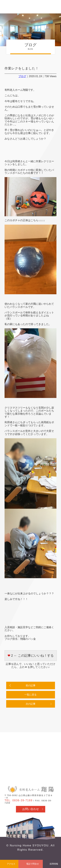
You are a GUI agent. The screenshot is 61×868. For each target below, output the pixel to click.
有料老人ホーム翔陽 (30, 790)
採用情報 (54, 864)
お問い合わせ (31, 809)
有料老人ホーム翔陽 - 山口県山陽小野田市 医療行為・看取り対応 (14, 7)
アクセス (11, 864)
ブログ (22, 76)
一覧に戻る (30, 695)
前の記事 (31, 685)
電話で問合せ (33, 864)
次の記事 (31, 704)
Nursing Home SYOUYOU (29, 845)
